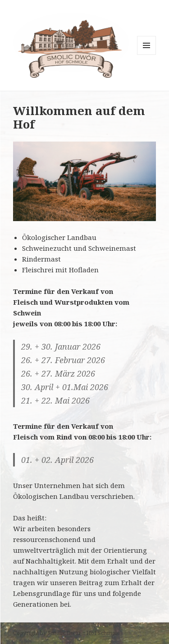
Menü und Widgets (147, 55)
